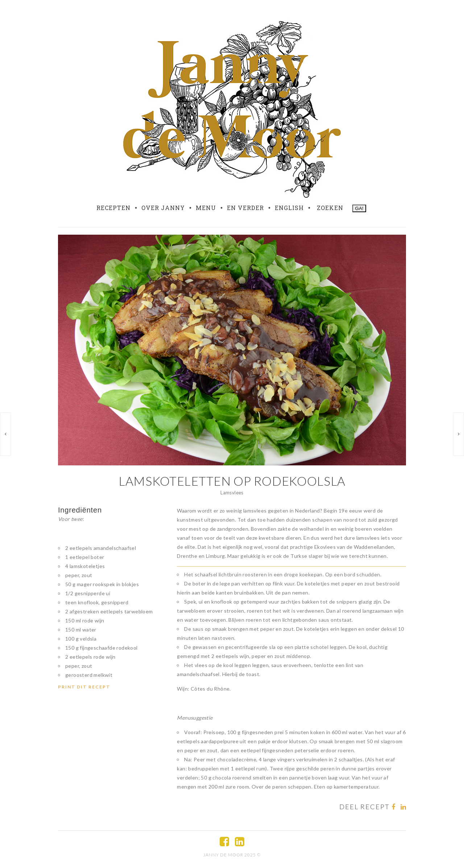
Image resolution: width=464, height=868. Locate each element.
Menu (206, 208)
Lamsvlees (232, 493)
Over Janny (163, 208)
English (289, 208)
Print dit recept (84, 687)
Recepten (113, 208)
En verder (245, 208)
